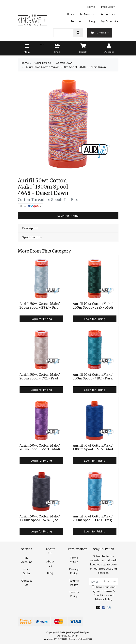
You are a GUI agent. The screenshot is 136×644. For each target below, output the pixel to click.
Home (91, 7)
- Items (99, 33)
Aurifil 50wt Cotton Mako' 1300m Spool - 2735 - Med (93, 447)
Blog (92, 21)
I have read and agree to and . (104, 593)
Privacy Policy (74, 571)
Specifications (32, 237)
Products (107, 7)
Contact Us (27, 583)
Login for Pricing (68, 216)
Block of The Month (80, 14)
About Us (107, 14)
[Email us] (98, 608)
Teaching (77, 21)
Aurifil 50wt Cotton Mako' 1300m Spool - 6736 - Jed (40, 518)
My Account (26, 560)
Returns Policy (74, 583)
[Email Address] (95, 582)
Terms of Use (74, 560)
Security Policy (74, 594)
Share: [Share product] (29, 206)
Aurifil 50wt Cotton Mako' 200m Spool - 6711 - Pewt (40, 376)
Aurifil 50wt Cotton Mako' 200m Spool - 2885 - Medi (93, 306)
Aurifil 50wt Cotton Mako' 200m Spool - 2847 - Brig (40, 306)
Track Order (26, 571)
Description (30, 228)
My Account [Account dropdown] (109, 21)
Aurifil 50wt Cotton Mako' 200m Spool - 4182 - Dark (93, 376)
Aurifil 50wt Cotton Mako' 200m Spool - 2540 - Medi (40, 447)
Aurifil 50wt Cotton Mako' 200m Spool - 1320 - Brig (93, 518)
